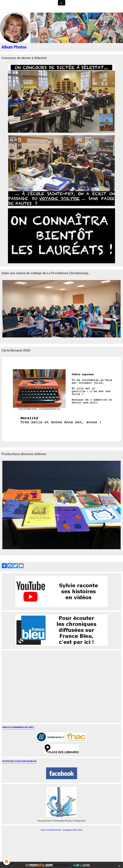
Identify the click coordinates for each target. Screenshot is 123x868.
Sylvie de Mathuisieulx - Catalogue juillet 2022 (62, 830)
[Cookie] (7, 862)
